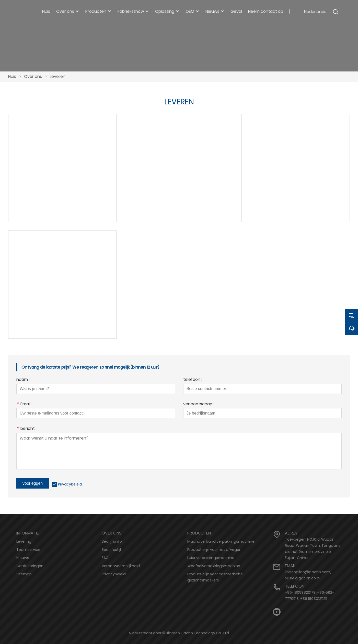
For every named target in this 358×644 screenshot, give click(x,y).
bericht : (26, 429)
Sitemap (24, 574)
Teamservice (28, 550)
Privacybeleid (70, 484)
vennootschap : (199, 404)
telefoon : (193, 380)
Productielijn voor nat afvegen (214, 550)
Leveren (58, 76)
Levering (24, 541)
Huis (12, 76)
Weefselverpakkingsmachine (214, 566)
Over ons (33, 76)
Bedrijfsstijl (111, 550)
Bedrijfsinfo (112, 541)
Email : (24, 404)
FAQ (105, 558)
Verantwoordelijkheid (121, 566)
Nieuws (23, 558)
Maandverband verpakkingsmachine (221, 541)
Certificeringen (30, 566)
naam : (23, 380)
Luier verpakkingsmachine (211, 558)
